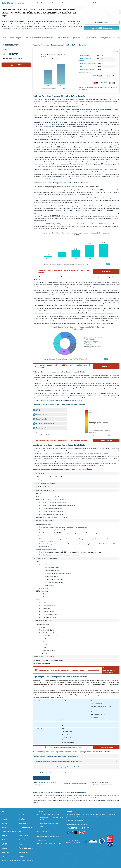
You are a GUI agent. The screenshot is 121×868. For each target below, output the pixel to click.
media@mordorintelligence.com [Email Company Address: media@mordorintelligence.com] (50, 843)
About (64, 3)
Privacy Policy (6, 852)
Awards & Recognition (9, 832)
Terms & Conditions (26, 848)
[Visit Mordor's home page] (13, 3)
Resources (85, 3)
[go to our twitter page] (76, 833)
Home (4, 815)
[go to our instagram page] (84, 833)
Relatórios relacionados (42, 778)
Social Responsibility (26, 827)
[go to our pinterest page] (80, 833)
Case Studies (24, 836)
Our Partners (23, 823)
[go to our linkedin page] (68, 833)
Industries (95, 3)
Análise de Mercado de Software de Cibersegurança (45, 784)
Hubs (21, 844)
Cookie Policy (24, 852)
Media (4, 827)
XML (3, 856)
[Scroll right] (118, 38)
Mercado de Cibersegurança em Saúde (75, 784)
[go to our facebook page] (72, 833)
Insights (4, 836)
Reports (40, 3)
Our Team (23, 819)
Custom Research (52, 3)
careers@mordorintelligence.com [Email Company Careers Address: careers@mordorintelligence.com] (77, 824)
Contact (104, 3)
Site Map (22, 856)
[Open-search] (117, 3)
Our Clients (5, 823)
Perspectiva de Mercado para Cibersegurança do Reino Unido (102, 784)
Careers (4, 848)
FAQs (21, 832)
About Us (4, 819)
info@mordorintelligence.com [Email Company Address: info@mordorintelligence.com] (49, 837)
